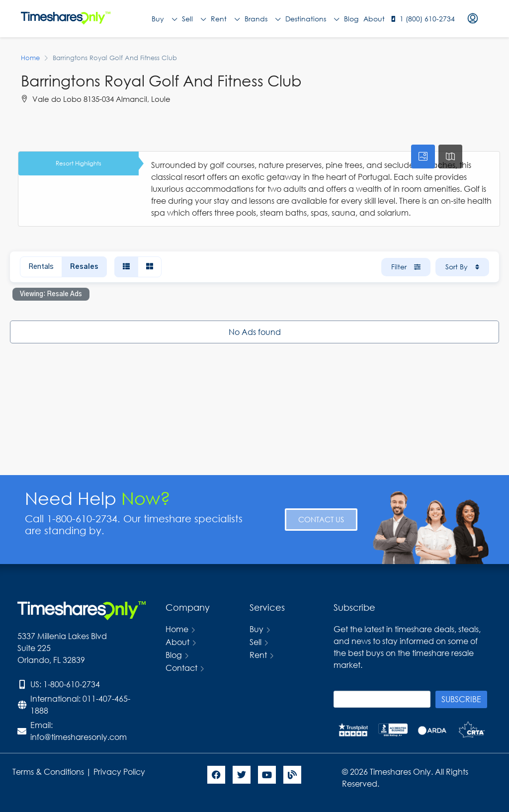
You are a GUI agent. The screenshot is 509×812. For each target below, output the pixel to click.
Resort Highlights (79, 163)
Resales (84, 267)
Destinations (312, 19)
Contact (181, 668)
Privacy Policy (120, 771)
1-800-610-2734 (72, 684)
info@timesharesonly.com (79, 737)
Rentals (41, 267)
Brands (262, 19)
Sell (194, 19)
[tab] (423, 157)
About (374, 19)
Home (177, 629)
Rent (225, 19)
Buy (164, 19)
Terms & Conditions (48, 771)
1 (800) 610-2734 (427, 19)
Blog (351, 19)
